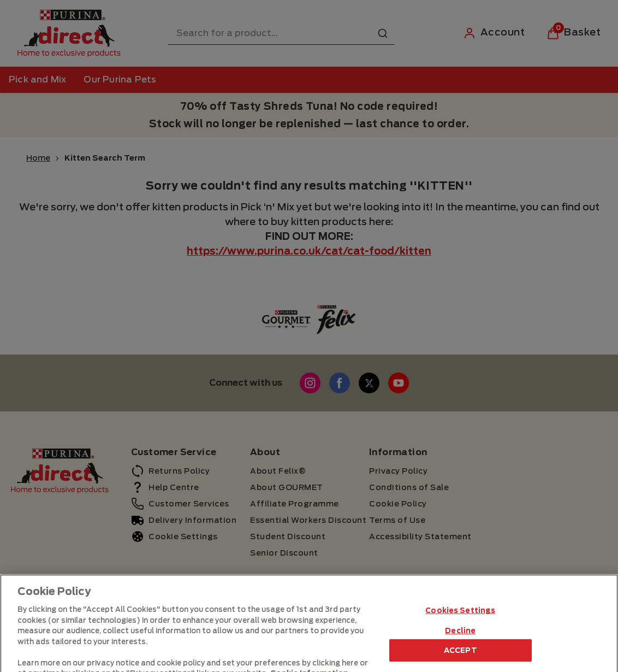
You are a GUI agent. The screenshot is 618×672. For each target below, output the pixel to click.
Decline (460, 654)
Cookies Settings (460, 634)
